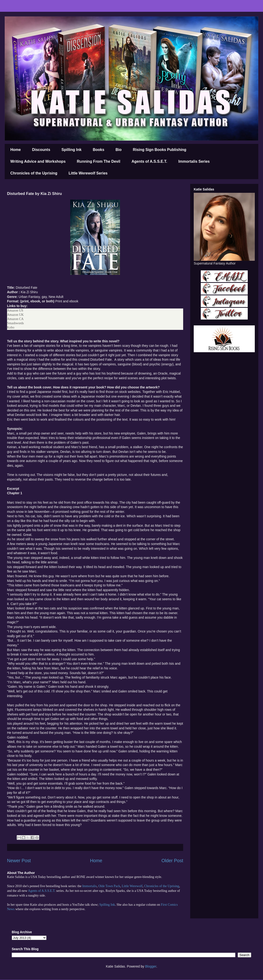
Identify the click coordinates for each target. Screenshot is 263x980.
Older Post (172, 861)
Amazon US (15, 310)
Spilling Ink (72, 150)
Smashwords (15, 323)
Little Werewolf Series (88, 173)
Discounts (41, 150)
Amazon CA (15, 319)
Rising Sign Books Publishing (160, 150)
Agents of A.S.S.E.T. (149, 161)
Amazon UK (15, 315)
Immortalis (89, 886)
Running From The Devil (99, 161)
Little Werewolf (132, 886)
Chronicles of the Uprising (34, 173)
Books (99, 150)
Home (15, 150)
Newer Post (19, 861)
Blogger (151, 966)
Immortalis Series (194, 161)
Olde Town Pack (109, 886)
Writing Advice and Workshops (38, 161)
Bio (119, 150)
